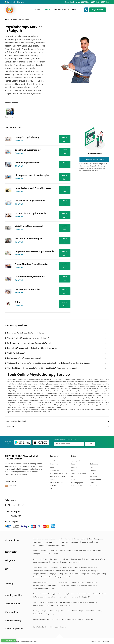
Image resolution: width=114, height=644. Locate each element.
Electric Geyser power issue (85, 568)
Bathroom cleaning (88, 585)
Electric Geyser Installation (43, 571)
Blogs (74, 10)
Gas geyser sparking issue (80, 574)
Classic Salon (97, 551)
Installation (51, 542)
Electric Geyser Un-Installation (66, 571)
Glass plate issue (47, 602)
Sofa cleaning (38, 585)
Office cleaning (93, 582)
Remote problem (39, 545)
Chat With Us (9, 641)
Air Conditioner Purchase (57, 545)
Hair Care (48, 554)
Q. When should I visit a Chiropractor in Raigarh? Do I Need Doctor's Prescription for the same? (41, 368)
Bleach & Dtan (66, 551)
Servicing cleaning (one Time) (95, 559)
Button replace (63, 597)
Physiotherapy (24, 19)
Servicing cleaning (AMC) (71, 562)
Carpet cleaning (52, 585)
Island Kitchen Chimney (65, 619)
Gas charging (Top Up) (90, 542)
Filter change (65, 611)
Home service (10, 113)
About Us (37, 10)
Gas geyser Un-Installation (43, 577)
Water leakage (38, 542)
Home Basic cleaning (41, 582)
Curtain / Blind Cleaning (69, 585)
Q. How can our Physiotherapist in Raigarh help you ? (25, 333)
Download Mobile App (14, 2)
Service (68, 539)
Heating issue (38, 605)
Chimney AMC (89, 619)
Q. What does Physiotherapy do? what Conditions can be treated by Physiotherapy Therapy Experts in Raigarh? (48, 363)
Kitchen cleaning (78, 582)
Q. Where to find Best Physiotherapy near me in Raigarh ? (27, 338)
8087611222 (13, 516)
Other (56, 554)
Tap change (51, 614)
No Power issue (38, 597)
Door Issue (65, 559)
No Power (44, 559)
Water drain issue (84, 594)
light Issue (54, 559)
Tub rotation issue (100, 594)
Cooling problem (80, 539)
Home (7, 19)
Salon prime (37, 554)
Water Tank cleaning (40, 588)
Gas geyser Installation (63, 577)
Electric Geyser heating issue (62, 568)
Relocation (75, 542)
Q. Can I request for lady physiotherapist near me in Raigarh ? (29, 343)
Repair (60, 539)
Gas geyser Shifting (99, 574)
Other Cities (9, 426)
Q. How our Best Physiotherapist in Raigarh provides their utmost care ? (32, 348)
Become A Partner (61, 10)
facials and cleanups (81, 551)
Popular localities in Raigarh (15, 421)
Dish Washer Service (40, 627)
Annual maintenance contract (44, 539)
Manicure (45, 551)
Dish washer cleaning (58, 627)
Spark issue (93, 602)
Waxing (36, 551)
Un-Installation (63, 542)
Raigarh (14, 19)
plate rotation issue (63, 602)
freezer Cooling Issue (41, 562)
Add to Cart (65, 139)
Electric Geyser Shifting (88, 571)
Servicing (36, 611)
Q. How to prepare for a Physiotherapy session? (23, 358)
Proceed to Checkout (94, 159)
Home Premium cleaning (60, 582)
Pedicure (54, 551)
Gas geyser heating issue (58, 574)
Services (47, 10)
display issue (70, 594)
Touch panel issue (79, 602)
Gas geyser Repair (40, 574)
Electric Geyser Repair (41, 568)
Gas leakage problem (97, 539)
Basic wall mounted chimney (43, 619)
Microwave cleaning (64, 605)
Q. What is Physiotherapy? (15, 353)
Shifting (100, 611)
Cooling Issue (76, 559)
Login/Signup (98, 10)
